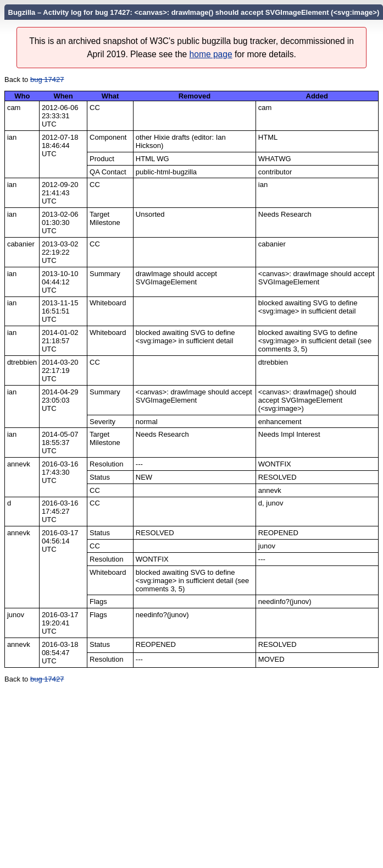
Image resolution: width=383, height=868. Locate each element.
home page (211, 54)
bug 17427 (47, 79)
